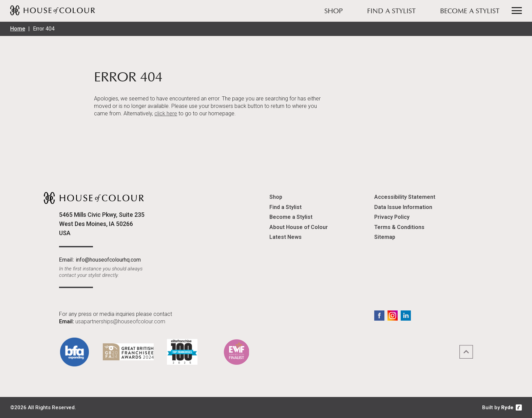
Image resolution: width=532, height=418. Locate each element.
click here (166, 113)
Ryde (507, 407)
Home (18, 29)
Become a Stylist (470, 12)
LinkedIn (406, 316)
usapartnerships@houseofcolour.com (120, 321)
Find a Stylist (391, 12)
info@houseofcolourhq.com (108, 260)
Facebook (379, 316)
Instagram (393, 316)
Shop (334, 12)
